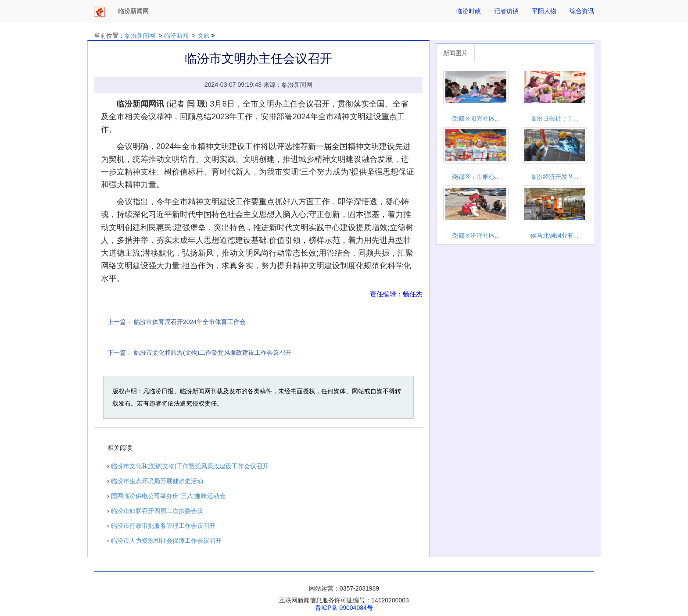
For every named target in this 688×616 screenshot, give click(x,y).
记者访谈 (506, 11)
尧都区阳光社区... (476, 118)
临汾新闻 (176, 36)
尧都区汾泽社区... (476, 235)
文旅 (204, 36)
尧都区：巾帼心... (476, 177)
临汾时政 (469, 11)
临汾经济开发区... (555, 177)
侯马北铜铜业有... (555, 235)
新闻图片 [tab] (455, 53)
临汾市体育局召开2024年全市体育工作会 (190, 322)
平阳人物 (544, 11)
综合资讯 (582, 11)
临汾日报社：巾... (555, 118)
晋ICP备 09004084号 (344, 608)
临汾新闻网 (140, 36)
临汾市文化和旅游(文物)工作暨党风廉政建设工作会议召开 (213, 353)
